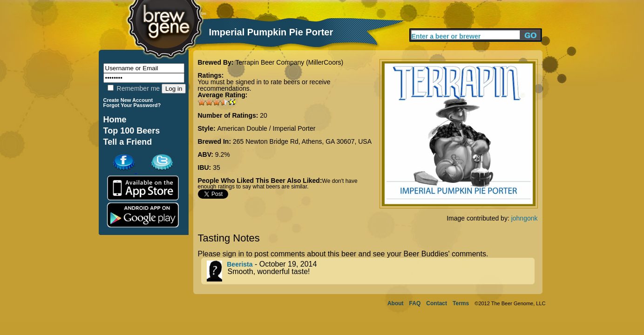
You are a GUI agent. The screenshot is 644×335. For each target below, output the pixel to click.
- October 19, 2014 (371, 271)
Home (115, 120)
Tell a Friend (128, 142)
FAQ (415, 303)
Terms (461, 303)
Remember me (134, 88)
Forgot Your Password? (132, 105)
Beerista (240, 264)
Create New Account (128, 100)
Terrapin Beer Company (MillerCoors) (289, 62)
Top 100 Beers (132, 131)
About (396, 303)
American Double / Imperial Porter (267, 128)
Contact (437, 303)
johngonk (525, 218)
